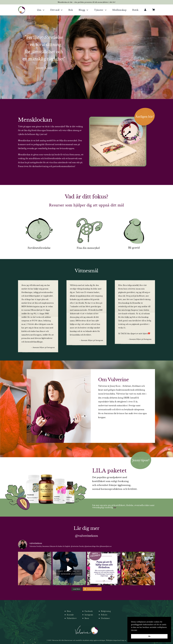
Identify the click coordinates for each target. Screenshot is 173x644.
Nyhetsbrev (72, 618)
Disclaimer (105, 618)
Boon (87, 618)
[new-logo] (22, 7)
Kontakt (70, 615)
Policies (104, 615)
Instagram (89, 615)
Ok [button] (149, 636)
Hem (69, 611)
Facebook (89, 611)
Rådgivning (106, 611)
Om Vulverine (113, 380)
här (115, 507)
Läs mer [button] (134, 630)
